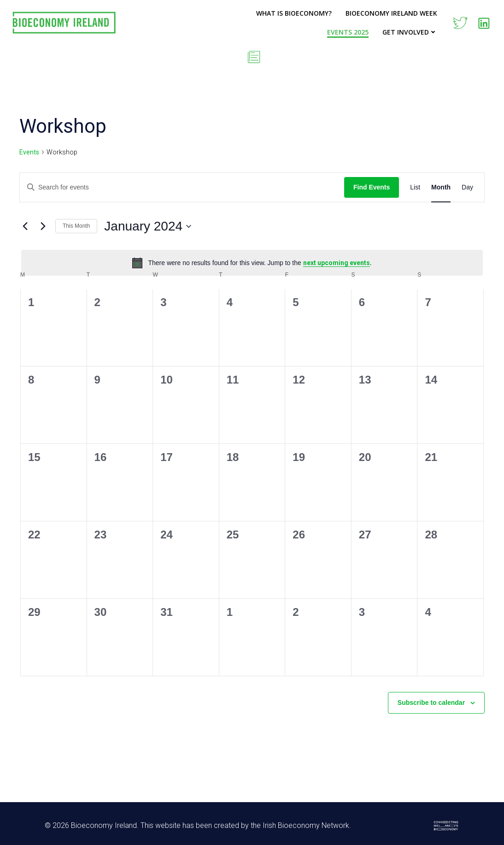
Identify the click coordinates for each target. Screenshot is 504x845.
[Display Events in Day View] (467, 187)
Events (29, 152)
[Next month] (43, 226)
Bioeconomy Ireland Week (391, 13)
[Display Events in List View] (415, 187)
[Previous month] (25, 226)
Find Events (372, 187)
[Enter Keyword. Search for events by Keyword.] (182, 187)
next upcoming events (337, 263)
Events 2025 (348, 32)
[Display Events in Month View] (441, 187)
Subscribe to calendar (431, 703)
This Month (76, 226)
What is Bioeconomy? (294, 13)
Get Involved (410, 32)
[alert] (252, 263)
